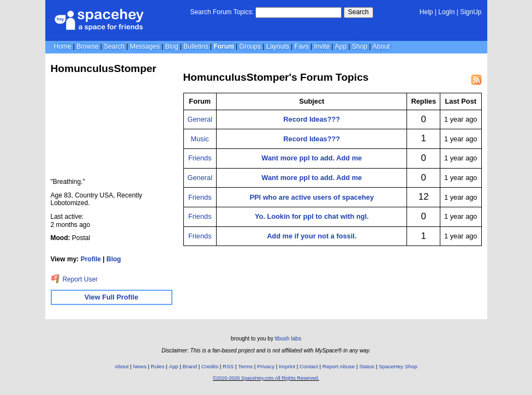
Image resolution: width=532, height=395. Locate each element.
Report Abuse (339, 366)
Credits (210, 366)
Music (200, 139)
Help (426, 12)
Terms (245, 366)
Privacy (266, 366)
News (140, 366)
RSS (228, 366)
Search (358, 12)
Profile (91, 259)
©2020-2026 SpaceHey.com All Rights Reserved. (266, 378)
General (200, 119)
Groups (250, 46)
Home (63, 46)
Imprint (287, 366)
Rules (157, 366)
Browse (87, 46)
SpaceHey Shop (398, 366)
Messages (145, 46)
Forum (223, 46)
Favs (302, 46)
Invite (322, 46)
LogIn (446, 12)
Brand (190, 366)
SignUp (471, 12)
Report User (74, 279)
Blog (171, 46)
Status (367, 366)
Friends (200, 158)
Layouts (278, 46)
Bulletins (196, 46)
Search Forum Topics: (222, 12)
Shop (360, 46)
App (341, 46)
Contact (309, 366)
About (381, 46)
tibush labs (288, 339)
